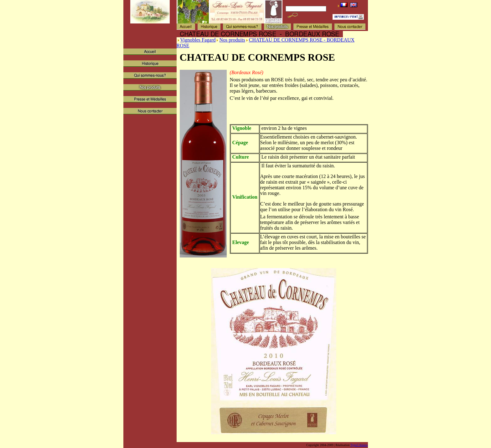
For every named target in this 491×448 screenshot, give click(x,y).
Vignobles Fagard (198, 40)
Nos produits (232, 40)
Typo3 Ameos (359, 445)
